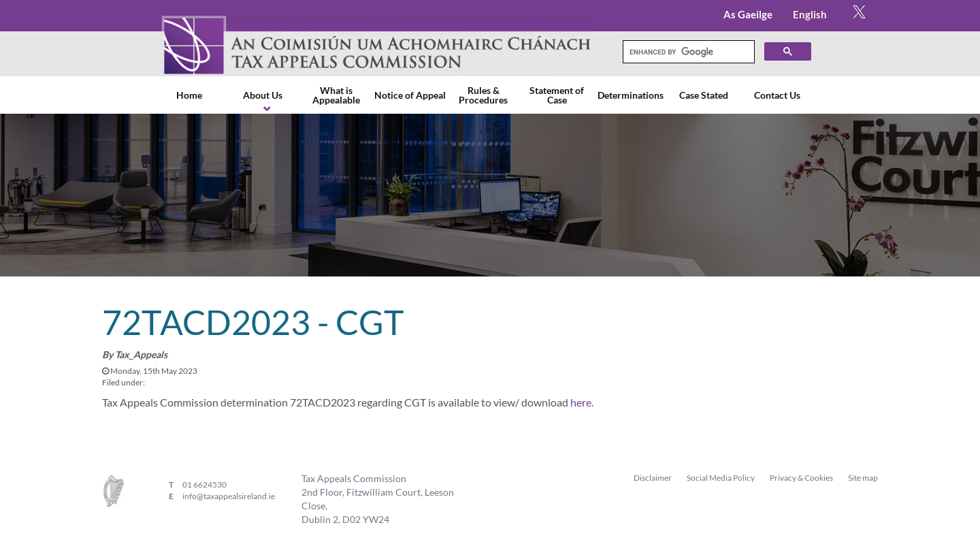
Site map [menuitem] (863, 478)
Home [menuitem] (189, 95)
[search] (687, 52)
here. (582, 402)
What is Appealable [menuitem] (336, 95)
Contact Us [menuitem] (777, 95)
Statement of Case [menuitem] (557, 95)
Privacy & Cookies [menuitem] (801, 478)
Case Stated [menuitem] (704, 95)
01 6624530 (205, 485)
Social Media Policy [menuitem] (721, 478)
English (810, 14)
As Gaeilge (748, 14)
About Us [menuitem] (263, 95)
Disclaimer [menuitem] (653, 478)
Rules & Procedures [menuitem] (483, 95)
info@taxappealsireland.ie (229, 496)
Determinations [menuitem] (631, 95)
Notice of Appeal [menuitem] (410, 95)
